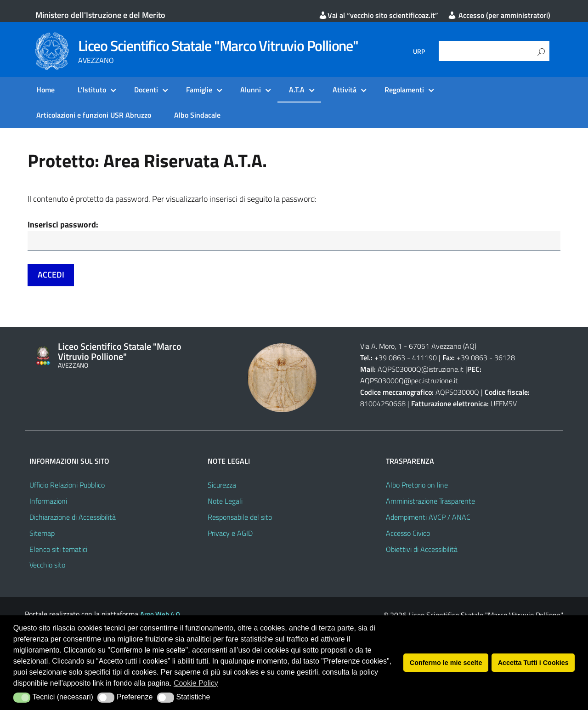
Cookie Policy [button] (196, 683)
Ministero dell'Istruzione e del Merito (100, 15)
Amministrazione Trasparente (430, 502)
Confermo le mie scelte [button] (446, 663)
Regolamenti (404, 90)
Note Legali (225, 502)
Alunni (251, 90)
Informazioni (48, 502)
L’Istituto (92, 90)
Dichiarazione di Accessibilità (73, 518)
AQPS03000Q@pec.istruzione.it (409, 381)
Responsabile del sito (240, 518)
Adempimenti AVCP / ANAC (428, 518)
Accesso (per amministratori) (499, 15)
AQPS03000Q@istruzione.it (421, 370)
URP (419, 51)
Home (45, 90)
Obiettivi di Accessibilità (422, 550)
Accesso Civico (408, 534)
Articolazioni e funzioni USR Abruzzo (94, 115)
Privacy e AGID (230, 534)
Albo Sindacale (197, 115)
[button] (22, 698)
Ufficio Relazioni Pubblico (67, 486)
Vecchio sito (47, 566)
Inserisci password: (63, 224)
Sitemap (42, 534)
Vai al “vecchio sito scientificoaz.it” (378, 15)
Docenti (146, 90)
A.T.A (297, 90)
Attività (345, 90)
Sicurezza (222, 486)
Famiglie (199, 90)
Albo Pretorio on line (417, 486)
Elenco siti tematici (58, 550)
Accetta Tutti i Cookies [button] (533, 663)
